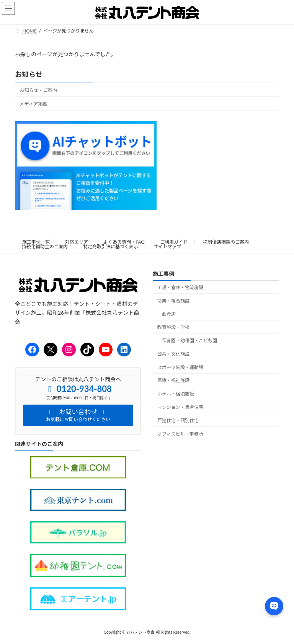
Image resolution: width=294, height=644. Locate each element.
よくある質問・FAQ (124, 242)
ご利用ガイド (174, 242)
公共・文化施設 (173, 354)
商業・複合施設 (173, 301)
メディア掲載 (33, 104)
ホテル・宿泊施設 (176, 394)
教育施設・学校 (173, 328)
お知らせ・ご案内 (38, 90)
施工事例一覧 (36, 242)
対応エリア (77, 242)
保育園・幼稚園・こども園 (189, 341)
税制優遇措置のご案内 (226, 242)
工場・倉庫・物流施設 (180, 287)
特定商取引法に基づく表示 (111, 246)
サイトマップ (167, 246)
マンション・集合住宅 (180, 407)
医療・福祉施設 (173, 381)
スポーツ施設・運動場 (180, 367)
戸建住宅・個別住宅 (178, 420)
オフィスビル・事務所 (180, 434)
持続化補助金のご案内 (45, 246)
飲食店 (169, 314)
